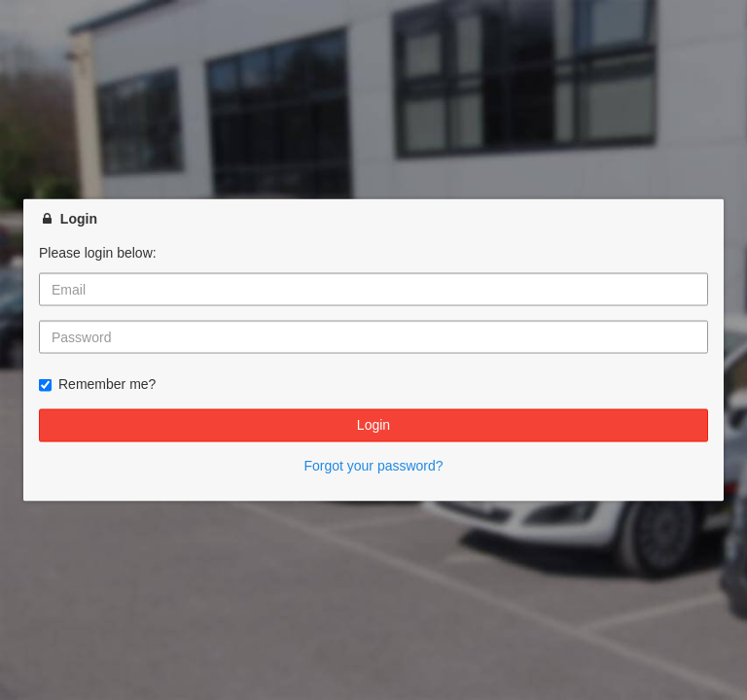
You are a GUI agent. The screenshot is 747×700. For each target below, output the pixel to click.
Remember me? (97, 384)
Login (373, 425)
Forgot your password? (373, 465)
